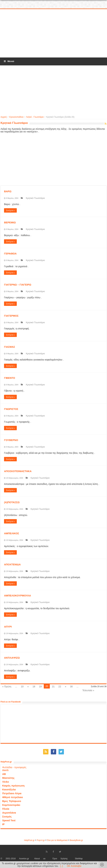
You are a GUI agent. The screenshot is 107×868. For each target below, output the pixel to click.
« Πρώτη (7, 687)
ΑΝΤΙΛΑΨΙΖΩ (12, 658)
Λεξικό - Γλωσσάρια (35, 117)
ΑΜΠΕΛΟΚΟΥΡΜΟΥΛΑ (17, 596)
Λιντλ (5, 770)
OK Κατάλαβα (74, 866)
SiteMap (79, 859)
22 (60, 687)
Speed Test (9, 820)
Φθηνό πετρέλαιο (12, 797)
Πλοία (6, 809)
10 (22, 687)
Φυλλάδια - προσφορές (14, 767)
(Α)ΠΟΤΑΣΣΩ (12, 502)
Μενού (9, 61)
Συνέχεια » (10, 210)
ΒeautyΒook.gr (76, 840)
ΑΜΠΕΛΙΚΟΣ (11, 533)
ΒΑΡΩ (8, 191)
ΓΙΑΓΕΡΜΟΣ (11, 316)
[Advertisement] (53, 33)
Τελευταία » (88, 690)
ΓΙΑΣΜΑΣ (9, 347)
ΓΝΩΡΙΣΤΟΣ (11, 409)
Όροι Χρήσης (60, 859)
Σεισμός (7, 816)
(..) (61, 866)
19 (40, 687)
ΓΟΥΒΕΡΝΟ (11, 440)
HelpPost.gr (29, 840)
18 (34, 687)
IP (3, 824)
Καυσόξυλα (9, 789)
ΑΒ (4, 774)
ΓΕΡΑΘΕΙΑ (10, 254)
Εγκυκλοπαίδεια (16, 117)
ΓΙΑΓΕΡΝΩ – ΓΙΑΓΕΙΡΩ (18, 285)
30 (71, 687)
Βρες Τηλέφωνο (12, 801)
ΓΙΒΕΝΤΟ (9, 378)
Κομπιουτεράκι (11, 805)
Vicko (6, 782)
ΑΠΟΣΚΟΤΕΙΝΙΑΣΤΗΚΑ (18, 471)
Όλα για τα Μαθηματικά (57, 840)
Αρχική (4, 117)
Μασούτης (8, 778)
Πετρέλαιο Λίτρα (12, 793)
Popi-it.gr (41, 840)
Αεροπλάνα (9, 813)
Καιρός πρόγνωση (13, 786)
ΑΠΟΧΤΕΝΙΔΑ (12, 564)
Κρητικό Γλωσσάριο (35, 198)
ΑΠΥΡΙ (8, 627)
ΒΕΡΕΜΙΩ (10, 222)
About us (40, 859)
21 (53, 687)
